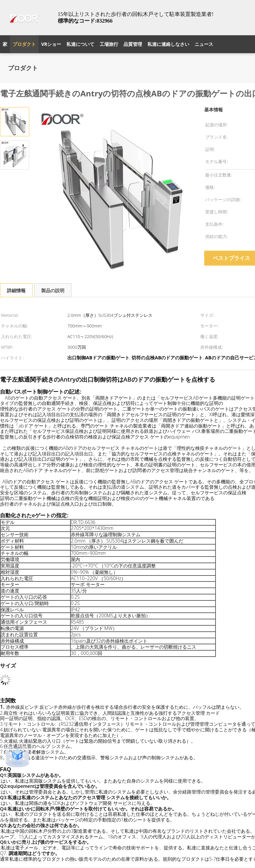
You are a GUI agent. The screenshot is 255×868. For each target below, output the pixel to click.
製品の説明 (53, 290)
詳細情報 (16, 290)
